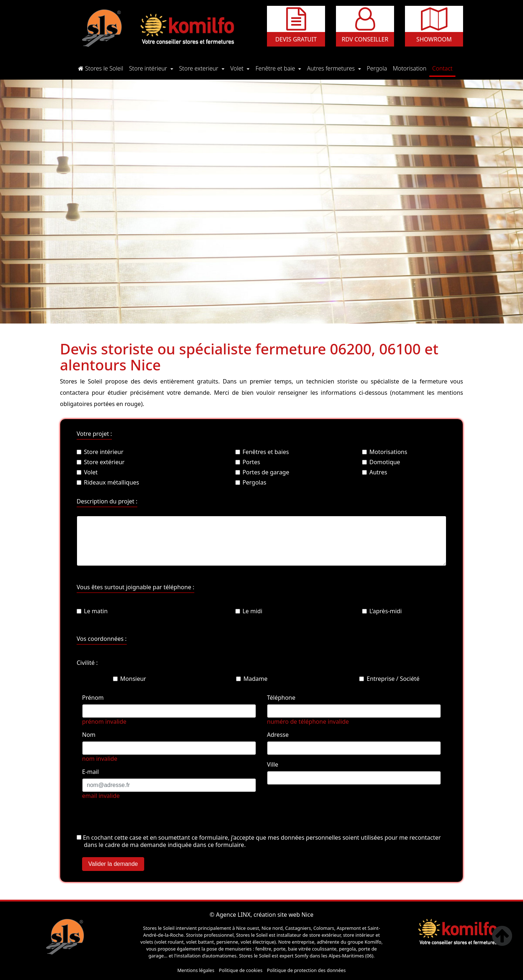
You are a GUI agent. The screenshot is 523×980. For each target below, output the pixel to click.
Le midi (249, 611)
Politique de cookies (241, 970)
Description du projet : (107, 501)
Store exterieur (199, 68)
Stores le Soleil (102, 68)
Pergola (378, 68)
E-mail (90, 772)
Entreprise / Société (389, 679)
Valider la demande (113, 864)
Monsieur (129, 679)
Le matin (92, 611)
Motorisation (411, 68)
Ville (273, 764)
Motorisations (385, 452)
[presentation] (132, 819)
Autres (375, 472)
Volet (238, 68)
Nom (89, 735)
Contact (444, 68)
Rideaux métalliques (108, 482)
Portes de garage (262, 472)
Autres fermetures (332, 68)
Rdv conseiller (365, 39)
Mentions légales (196, 970)
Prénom (93, 698)
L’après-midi (382, 611)
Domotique (381, 462)
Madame (252, 679)
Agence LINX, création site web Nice (265, 915)
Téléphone (281, 698)
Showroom (434, 39)
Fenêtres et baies (262, 452)
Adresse (278, 735)
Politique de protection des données (306, 970)
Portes (248, 462)
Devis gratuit (296, 39)
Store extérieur (101, 462)
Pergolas (251, 482)
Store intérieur (149, 68)
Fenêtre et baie (276, 68)
